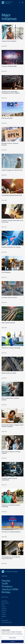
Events (3, 605)
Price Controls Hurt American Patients (10, 399)
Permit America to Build (9, 373)
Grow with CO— (5, 620)
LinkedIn (4, 613)
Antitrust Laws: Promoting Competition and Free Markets (11, 92)
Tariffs (5, 583)
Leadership (4, 609)
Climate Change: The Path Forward (12, 170)
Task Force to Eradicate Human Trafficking (11, 506)
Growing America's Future (9, 297)
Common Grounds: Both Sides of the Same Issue (12, 221)
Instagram (4, 616)
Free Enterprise (6, 272)
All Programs (4, 601)
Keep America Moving (8, 323)
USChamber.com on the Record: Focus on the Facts (11, 558)
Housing (6, 581)
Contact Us (4, 611)
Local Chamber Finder (6, 622)
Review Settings (13, 638)
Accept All (13, 641)
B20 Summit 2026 (7, 118)
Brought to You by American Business (10, 144)
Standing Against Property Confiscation (9, 479)
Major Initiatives (5, 603)
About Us (4, 607)
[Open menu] (23, 3)
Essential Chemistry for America (11, 247)
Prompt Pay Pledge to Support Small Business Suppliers (12, 426)
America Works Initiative (9, 41)
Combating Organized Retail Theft (12, 195)
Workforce (7, 586)
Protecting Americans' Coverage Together (11, 452)
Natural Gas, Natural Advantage (11, 348)
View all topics (5, 597)
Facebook (4, 615)
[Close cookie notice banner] (23, 628)
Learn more (4, 46)
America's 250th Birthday (9, 66)
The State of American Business (11, 532)
